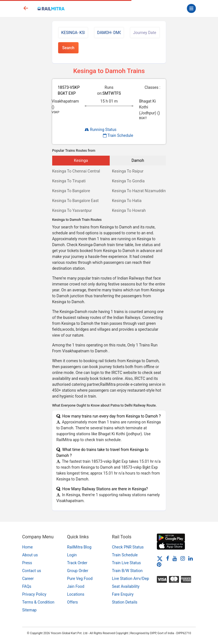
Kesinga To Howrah (129, 210)
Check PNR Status (128, 547)
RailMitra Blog (79, 547)
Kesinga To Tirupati (69, 181)
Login (72, 555)
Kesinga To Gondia (128, 181)
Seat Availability (126, 586)
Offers (73, 602)
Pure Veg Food (80, 579)
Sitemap (29, 610)
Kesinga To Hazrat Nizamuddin (139, 191)
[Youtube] (175, 558)
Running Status (101, 130)
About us (30, 555)
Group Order (78, 571)
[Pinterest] (159, 564)
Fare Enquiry (123, 594)
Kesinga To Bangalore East (75, 201)
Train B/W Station (127, 571)
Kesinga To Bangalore (71, 191)
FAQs (27, 586)
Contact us (32, 571)
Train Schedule (118, 135)
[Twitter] (160, 558)
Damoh (138, 160)
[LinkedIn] (191, 558)
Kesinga (81, 160)
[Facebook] (168, 558)
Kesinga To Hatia (127, 201)
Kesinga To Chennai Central (76, 171)
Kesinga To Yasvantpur (72, 210)
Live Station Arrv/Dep (130, 579)
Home (27, 547)
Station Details (125, 602)
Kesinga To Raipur (128, 171)
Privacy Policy (34, 594)
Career (28, 579)
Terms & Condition (38, 602)
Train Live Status (126, 563)
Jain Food (76, 586)
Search (68, 48)
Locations (76, 594)
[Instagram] (183, 558)
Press (27, 563)
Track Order (77, 563)
